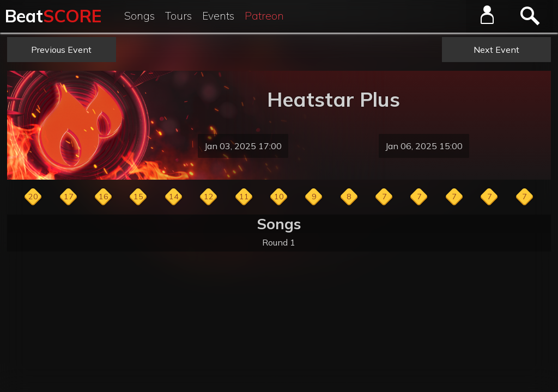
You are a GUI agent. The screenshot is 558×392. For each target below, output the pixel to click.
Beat (53, 16)
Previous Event (61, 50)
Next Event (496, 50)
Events (218, 16)
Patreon (264, 16)
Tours (178, 16)
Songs (139, 16)
